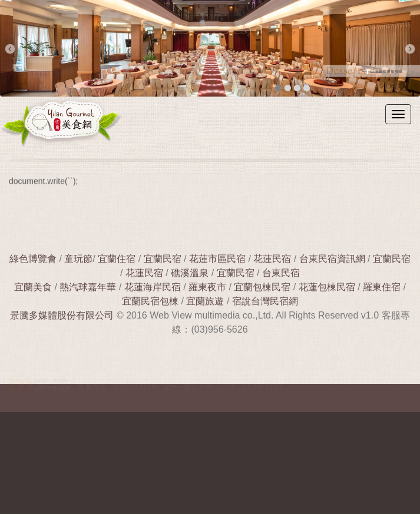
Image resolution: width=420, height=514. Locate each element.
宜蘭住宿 (117, 259)
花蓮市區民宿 (217, 259)
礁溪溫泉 (190, 273)
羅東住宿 (382, 287)
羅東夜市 (209, 287)
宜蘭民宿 (163, 259)
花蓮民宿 (272, 259)
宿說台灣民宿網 (265, 301)
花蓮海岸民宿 (153, 287)
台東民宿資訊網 (332, 259)
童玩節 (78, 259)
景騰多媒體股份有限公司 (62, 315)
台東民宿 (281, 273)
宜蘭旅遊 (204, 301)
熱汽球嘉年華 (88, 287)
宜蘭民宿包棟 (150, 301)
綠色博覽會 (33, 259)
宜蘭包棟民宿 (263, 287)
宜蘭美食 (33, 287)
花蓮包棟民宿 (327, 287)
